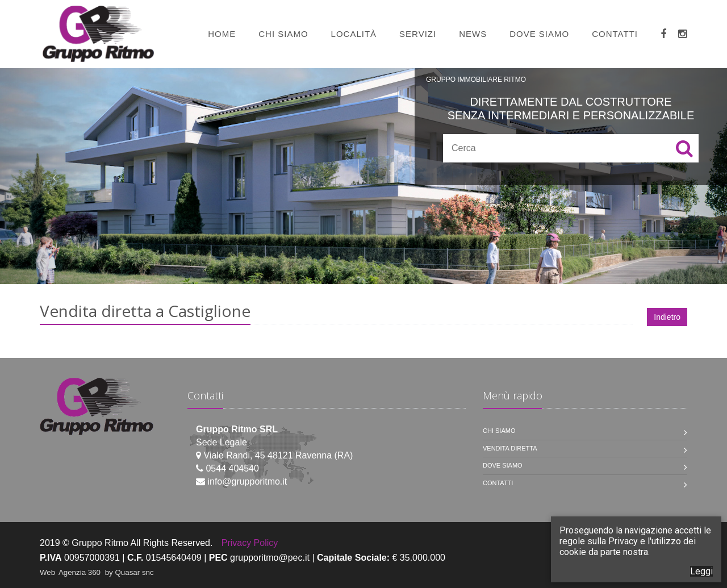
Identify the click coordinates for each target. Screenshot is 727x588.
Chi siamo (283, 34)
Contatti (615, 34)
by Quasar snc (129, 572)
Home (222, 34)
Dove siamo (539, 34)
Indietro (667, 317)
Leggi (701, 571)
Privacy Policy (250, 543)
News (473, 34)
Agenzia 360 (81, 572)
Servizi (418, 34)
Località (354, 34)
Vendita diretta (510, 448)
